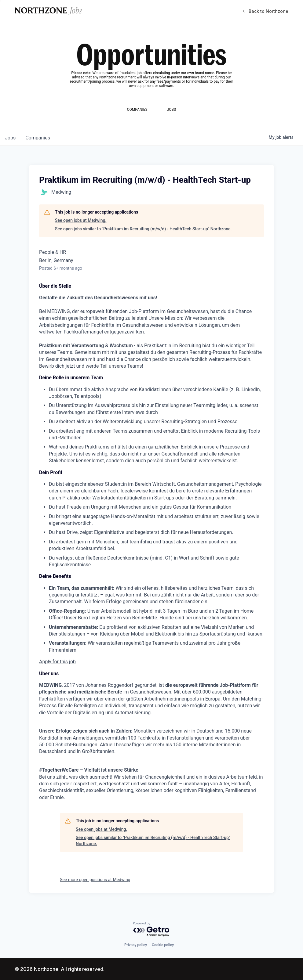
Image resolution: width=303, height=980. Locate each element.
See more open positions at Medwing (95, 880)
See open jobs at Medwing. (81, 220)
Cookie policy (163, 945)
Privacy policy (136, 945)
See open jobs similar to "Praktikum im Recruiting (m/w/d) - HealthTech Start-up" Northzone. (143, 229)
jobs (10, 138)
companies (38, 138)
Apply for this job (57, 662)
